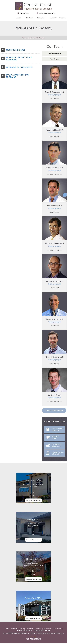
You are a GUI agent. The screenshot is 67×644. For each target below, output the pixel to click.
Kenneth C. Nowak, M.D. (55, 245)
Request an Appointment (54, 410)
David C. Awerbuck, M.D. (55, 93)
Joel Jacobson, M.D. (55, 207)
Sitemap (30, 629)
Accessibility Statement (24, 631)
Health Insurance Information (55, 453)
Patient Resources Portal (47, 13)
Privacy (23, 629)
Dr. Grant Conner (55, 396)
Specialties (41, 18)
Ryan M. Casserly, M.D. (55, 358)
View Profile (55, 99)
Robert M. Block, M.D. (55, 131)
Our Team (29, 18)
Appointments (25, 13)
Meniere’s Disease (16, 50)
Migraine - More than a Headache (19, 59)
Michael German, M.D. (55, 169)
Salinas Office (33, 520)
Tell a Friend (48, 629)
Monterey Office (33, 480)
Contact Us (63, 18)
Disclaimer (15, 629)
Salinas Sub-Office (33, 599)
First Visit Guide (52, 438)
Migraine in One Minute (19, 67)
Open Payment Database (42, 631)
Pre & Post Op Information (54, 445)
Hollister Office (33, 559)
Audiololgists (55, 59)
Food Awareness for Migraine (18, 76)
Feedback (38, 629)
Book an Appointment (33, 501)
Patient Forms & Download (55, 430)
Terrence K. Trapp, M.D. (55, 283)
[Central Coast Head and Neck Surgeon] (33, 6)
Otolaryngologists (55, 53)
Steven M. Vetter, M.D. (55, 320)
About (19, 18)
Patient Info (53, 18)
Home (10, 19)
